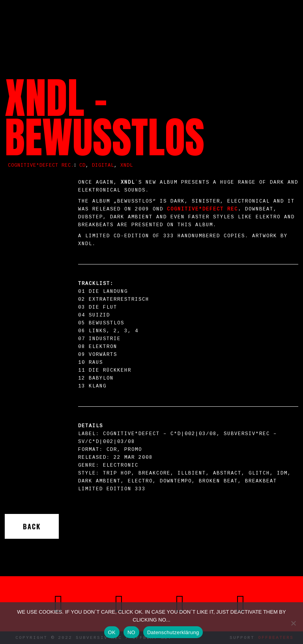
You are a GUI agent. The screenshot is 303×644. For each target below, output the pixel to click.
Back (32, 526)
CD (82, 166)
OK (112, 632)
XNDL (127, 166)
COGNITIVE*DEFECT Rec (202, 209)
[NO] (293, 623)
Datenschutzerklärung (173, 632)
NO (131, 632)
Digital (103, 166)
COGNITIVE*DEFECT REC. (41, 166)
